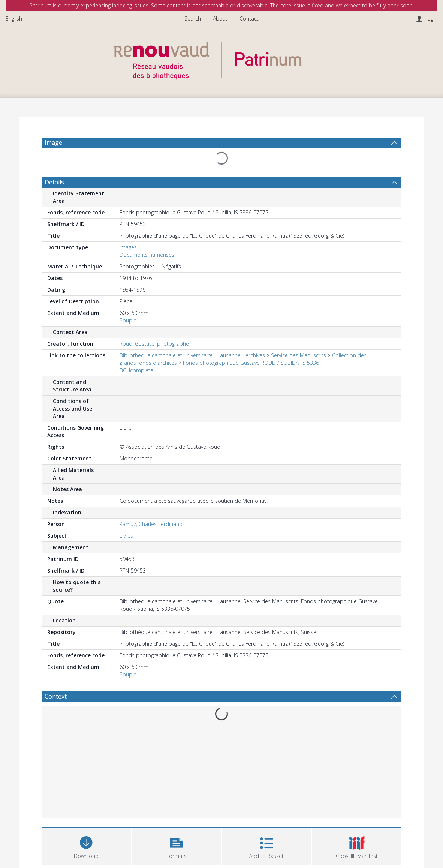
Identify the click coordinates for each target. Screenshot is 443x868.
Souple (128, 320)
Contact (249, 19)
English (14, 19)
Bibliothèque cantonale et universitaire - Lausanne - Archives (192, 355)
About (220, 19)
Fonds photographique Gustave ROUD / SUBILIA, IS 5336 (251, 363)
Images (128, 247)
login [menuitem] (432, 19)
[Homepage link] (221, 59)
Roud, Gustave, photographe (154, 344)
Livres (126, 536)
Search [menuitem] (193, 19)
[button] (177, 846)
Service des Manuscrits (299, 355)
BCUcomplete (136, 370)
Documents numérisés (147, 255)
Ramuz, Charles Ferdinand (151, 524)
